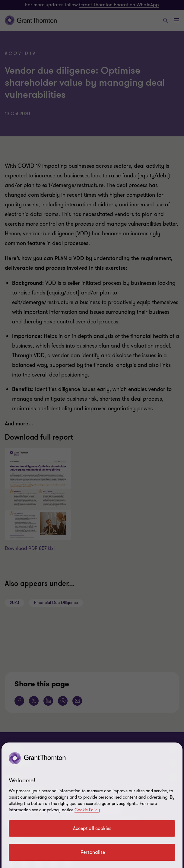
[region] (92, 805)
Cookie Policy (87, 810)
